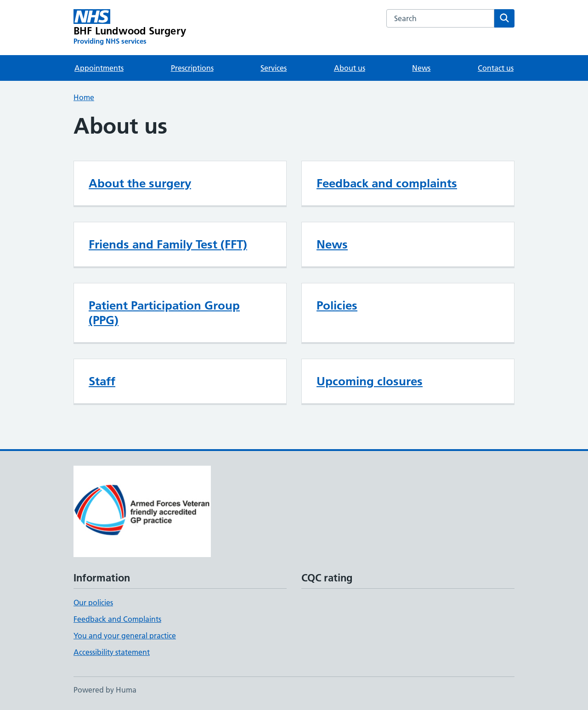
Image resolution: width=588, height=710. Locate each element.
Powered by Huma (105, 690)
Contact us (496, 68)
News (421, 68)
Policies (337, 305)
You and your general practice (125, 636)
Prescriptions (192, 68)
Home (84, 97)
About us (350, 68)
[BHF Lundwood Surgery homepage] (130, 28)
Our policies (93, 603)
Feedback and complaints (387, 183)
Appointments (99, 68)
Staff (102, 381)
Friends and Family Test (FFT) (168, 244)
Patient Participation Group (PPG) (164, 313)
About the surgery (140, 183)
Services (274, 68)
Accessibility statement (112, 652)
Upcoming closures (370, 381)
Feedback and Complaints (117, 619)
